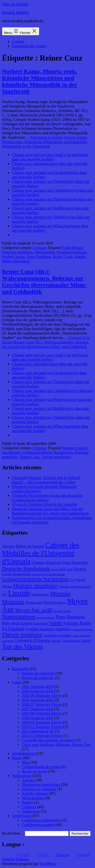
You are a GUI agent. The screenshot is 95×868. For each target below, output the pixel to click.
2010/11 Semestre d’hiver (42, 727)
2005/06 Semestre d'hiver (42, 696)
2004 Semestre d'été (38, 691)
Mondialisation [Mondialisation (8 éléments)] (40, 594)
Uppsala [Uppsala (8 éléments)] (56, 641)
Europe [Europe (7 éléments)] (55, 569)
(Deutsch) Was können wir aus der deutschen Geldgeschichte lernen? (47, 498)
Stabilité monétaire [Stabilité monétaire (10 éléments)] (34, 623)
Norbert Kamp (13, 257)
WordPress (48, 864)
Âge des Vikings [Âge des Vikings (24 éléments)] (22, 646)
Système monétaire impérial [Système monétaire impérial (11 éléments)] (47, 629)
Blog (26, 762)
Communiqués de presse (41, 767)
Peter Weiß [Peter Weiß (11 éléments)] (11, 623)
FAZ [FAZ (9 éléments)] (63, 569)
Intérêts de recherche (38, 673)
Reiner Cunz (63, 257)
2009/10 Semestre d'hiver (42, 722)
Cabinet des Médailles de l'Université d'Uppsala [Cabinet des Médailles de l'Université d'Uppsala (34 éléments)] (41, 553)
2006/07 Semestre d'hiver (42, 704)
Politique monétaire (18, 252)
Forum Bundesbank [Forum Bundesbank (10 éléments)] (16, 574)
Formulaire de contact (29, 46)
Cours (17, 682)
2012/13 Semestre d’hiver (42, 736)
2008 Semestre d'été (38, 718)
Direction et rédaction (39, 789)
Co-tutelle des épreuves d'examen (48, 740)
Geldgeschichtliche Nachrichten (47, 452)
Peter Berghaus (39, 257)
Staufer (80, 257)
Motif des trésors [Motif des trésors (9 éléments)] (55, 603)
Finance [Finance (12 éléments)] (80, 569)
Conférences (22, 816)
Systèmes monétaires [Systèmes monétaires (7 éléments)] (81, 629)
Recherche (20, 669)
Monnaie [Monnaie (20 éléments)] (60, 594)
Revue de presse (35, 771)
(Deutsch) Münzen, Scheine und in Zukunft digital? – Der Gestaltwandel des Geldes (46, 480)
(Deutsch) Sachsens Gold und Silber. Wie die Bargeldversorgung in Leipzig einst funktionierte (50, 511)
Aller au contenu (15, 4)
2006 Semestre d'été (38, 700)
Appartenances (24, 753)
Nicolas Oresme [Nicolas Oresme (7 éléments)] (62, 611)
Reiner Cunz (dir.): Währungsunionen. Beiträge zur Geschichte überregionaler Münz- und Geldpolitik (44, 282)
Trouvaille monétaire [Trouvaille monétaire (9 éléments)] (57, 635)
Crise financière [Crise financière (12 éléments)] (75, 562)
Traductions (31, 811)
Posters (27, 802)
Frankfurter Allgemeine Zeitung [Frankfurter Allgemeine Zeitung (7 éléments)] (48, 574)
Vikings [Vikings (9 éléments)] (86, 641)
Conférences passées (38, 825)
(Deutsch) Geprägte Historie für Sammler (45, 504)
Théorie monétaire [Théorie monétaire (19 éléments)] (22, 635)
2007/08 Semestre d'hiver (42, 713)
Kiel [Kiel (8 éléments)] (5, 594)
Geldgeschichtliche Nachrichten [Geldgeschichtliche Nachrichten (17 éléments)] (35, 579)
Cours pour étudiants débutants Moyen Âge (56, 744)
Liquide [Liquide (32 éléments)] (19, 593)
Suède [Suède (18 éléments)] (55, 623)
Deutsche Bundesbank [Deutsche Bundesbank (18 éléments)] (26, 569)
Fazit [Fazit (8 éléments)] (69, 569)
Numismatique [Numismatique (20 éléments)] (19, 617)
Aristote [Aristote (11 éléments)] (8, 546)
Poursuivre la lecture (45, 142)
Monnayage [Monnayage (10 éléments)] (34, 602)
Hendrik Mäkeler (16, 12)
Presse (17, 758)
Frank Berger (73, 248)
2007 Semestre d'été (38, 709)
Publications (22, 776)
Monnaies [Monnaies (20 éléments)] (13, 602)
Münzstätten (45, 252)
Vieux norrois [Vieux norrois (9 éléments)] (71, 641)
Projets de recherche (38, 678)
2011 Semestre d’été (38, 731)
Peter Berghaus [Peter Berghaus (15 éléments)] (70, 617)
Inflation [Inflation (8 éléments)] (64, 587)
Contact (18, 41)
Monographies (33, 798)
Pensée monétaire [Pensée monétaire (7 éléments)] (46, 618)
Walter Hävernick (16, 261)
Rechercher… (13, 833)
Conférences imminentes (41, 820)
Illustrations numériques (41, 785)
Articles (28, 780)
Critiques (40, 248)
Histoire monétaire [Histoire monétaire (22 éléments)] (36, 586)
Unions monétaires (56, 457)
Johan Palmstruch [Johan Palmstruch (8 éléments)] (80, 587)
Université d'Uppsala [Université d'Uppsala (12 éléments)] (32, 640)
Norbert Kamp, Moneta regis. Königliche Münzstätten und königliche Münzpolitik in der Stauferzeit (40, 81)
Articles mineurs (35, 793)
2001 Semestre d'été (38, 687)
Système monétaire (72, 252)
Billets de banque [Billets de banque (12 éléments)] (30, 546)
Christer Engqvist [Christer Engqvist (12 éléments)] (46, 562)
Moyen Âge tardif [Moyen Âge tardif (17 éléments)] (34, 610)
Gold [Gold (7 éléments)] (72, 580)
